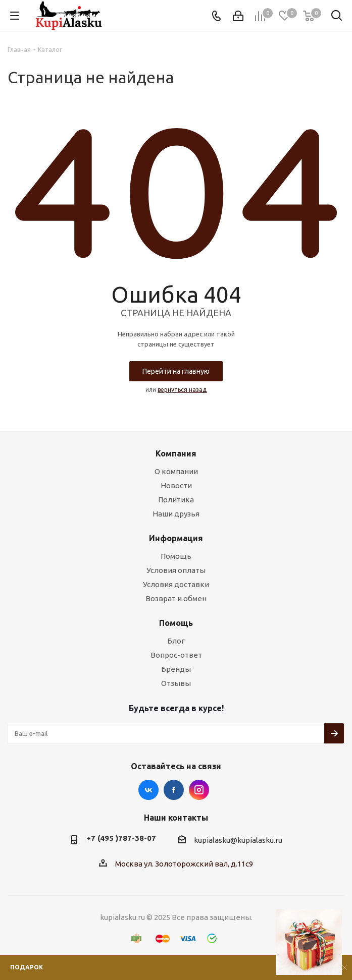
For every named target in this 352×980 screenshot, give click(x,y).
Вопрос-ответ (176, 655)
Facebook (174, 790)
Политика (176, 500)
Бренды (176, 669)
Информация (176, 538)
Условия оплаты (176, 570)
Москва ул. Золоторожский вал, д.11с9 (184, 864)
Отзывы (176, 683)
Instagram (199, 790)
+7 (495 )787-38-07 (121, 838)
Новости (176, 485)
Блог (176, 641)
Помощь (176, 556)
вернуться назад (182, 390)
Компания (176, 453)
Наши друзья (176, 514)
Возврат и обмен (176, 598)
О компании (176, 471)
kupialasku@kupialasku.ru (238, 841)
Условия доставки (176, 584)
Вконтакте (148, 790)
